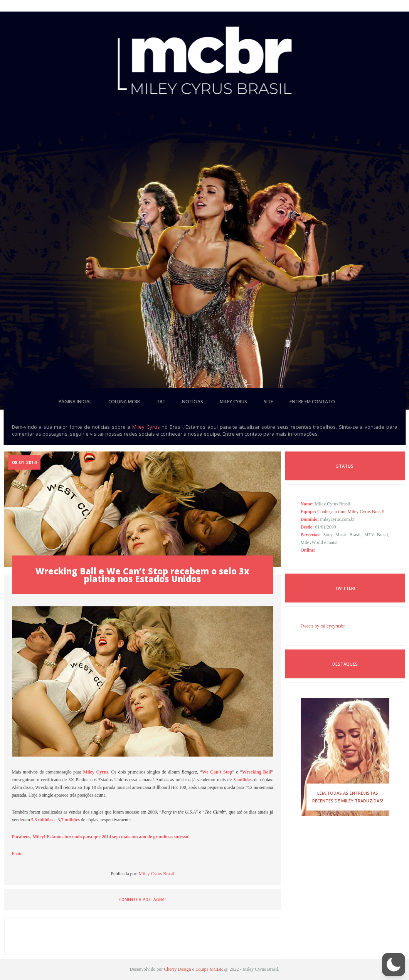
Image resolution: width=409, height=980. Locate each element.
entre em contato (312, 402)
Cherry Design (177, 969)
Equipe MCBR (209, 969)
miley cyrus (233, 402)
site (268, 402)
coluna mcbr (124, 402)
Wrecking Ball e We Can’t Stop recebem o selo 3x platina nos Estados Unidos (142, 575)
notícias (193, 402)
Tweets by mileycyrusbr (323, 626)
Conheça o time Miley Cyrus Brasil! (351, 512)
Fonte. (18, 854)
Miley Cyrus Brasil (157, 874)
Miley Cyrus (146, 427)
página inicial (75, 402)
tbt (161, 402)
